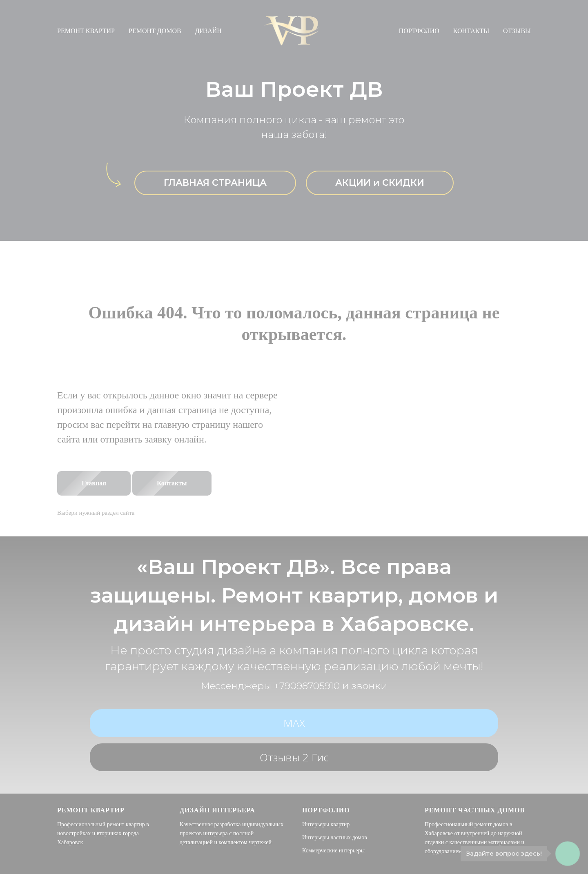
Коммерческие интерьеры (333, 851)
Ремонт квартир (91, 810)
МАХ (294, 723)
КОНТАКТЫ (471, 31)
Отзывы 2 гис (294, 757)
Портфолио (326, 810)
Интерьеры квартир (326, 824)
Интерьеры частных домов (335, 837)
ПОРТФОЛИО (419, 31)
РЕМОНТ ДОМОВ (155, 31)
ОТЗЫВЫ (517, 31)
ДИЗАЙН (208, 31)
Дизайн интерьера (217, 810)
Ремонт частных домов (475, 810)
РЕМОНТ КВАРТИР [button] (86, 31)
